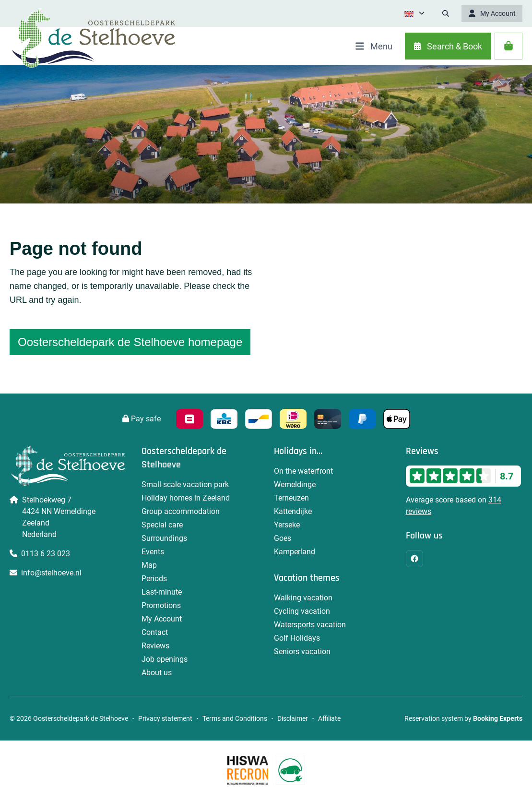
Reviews (155, 646)
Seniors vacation (302, 651)
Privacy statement (165, 718)
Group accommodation (181, 511)
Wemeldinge (295, 484)
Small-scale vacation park (185, 484)
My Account (162, 619)
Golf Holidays (297, 638)
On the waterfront (303, 471)
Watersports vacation (310, 625)
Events (153, 552)
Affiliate (329, 718)
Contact (155, 632)
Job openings (165, 659)
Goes (283, 538)
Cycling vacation (302, 611)
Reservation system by (463, 718)
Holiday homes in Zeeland (186, 498)
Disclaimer (293, 718)
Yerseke (287, 525)
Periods (154, 579)
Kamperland (295, 552)
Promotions (161, 605)
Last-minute (162, 592)
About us (157, 673)
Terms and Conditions (235, 718)
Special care (162, 525)
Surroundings (164, 538)
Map (149, 565)
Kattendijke (293, 511)
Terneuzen (291, 498)
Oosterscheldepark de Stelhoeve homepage (130, 342)
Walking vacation (303, 598)
